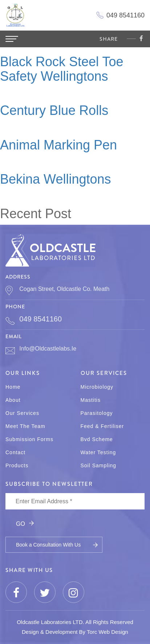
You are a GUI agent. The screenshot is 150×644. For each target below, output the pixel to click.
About (13, 400)
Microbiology (97, 387)
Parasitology (97, 413)
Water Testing (98, 452)
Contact (15, 452)
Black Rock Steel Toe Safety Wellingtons (62, 69)
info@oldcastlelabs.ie (48, 349)
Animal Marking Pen (58, 145)
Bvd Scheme (97, 439)
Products (17, 465)
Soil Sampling (99, 465)
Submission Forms (29, 439)
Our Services (22, 413)
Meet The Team (25, 426)
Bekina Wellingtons (56, 179)
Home (13, 387)
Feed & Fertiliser (102, 426)
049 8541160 (40, 319)
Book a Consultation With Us (48, 545)
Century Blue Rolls (54, 110)
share (109, 39)
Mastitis (91, 400)
